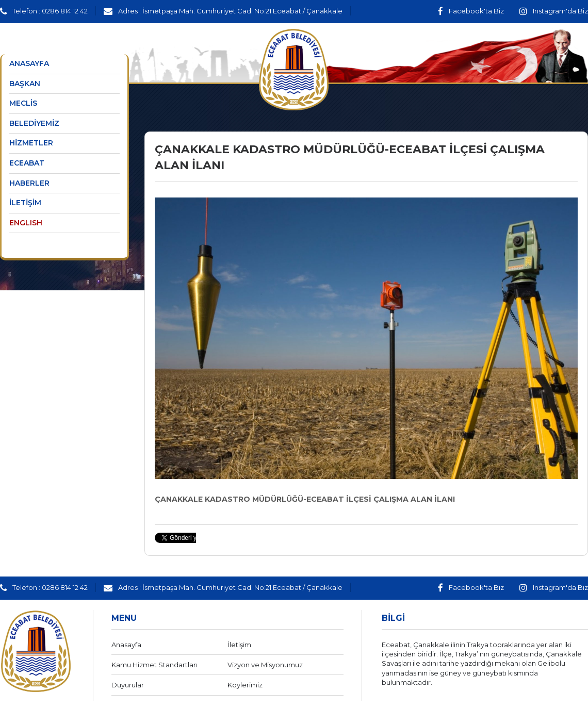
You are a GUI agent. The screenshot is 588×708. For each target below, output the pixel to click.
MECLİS (23, 103)
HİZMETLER (31, 143)
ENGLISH (26, 223)
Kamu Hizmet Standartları (154, 665)
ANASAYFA (29, 63)
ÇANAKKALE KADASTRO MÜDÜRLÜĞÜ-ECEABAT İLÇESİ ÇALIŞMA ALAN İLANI (305, 499)
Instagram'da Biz (554, 11)
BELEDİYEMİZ (34, 123)
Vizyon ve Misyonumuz (265, 665)
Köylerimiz (245, 685)
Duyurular (128, 685)
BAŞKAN (25, 84)
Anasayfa (126, 645)
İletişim (239, 645)
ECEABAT (27, 163)
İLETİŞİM (25, 203)
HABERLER (29, 183)
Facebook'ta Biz (471, 11)
